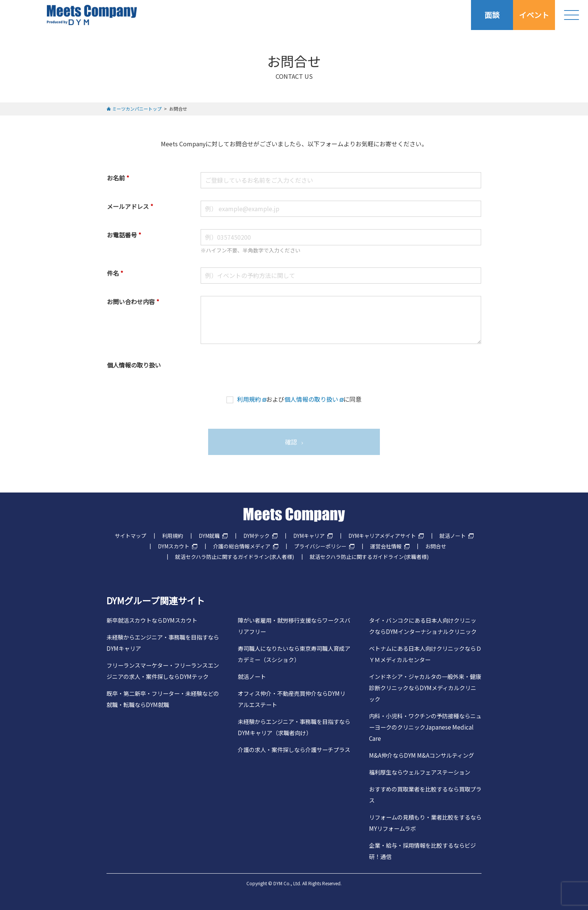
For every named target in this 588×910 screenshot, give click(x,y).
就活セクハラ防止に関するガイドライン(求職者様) (369, 557)
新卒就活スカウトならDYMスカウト (152, 620)
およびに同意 (294, 399)
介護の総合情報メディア (242, 546)
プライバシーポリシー (320, 546)
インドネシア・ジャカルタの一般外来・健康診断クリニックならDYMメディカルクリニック (425, 688)
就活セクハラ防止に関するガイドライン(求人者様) (235, 557)
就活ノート (453, 536)
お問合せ (436, 546)
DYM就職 (209, 536)
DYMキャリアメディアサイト (382, 536)
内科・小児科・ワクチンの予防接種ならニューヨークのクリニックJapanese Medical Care (425, 727)
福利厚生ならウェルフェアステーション (420, 772)
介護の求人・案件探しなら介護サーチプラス (294, 749)
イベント (534, 15)
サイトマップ (130, 536)
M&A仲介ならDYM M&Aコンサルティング (421, 755)
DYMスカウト (174, 546)
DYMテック (256, 536)
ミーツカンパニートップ (137, 109)
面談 (492, 15)
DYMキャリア (309, 536)
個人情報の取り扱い (311, 399)
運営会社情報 (386, 546)
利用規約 (249, 399)
